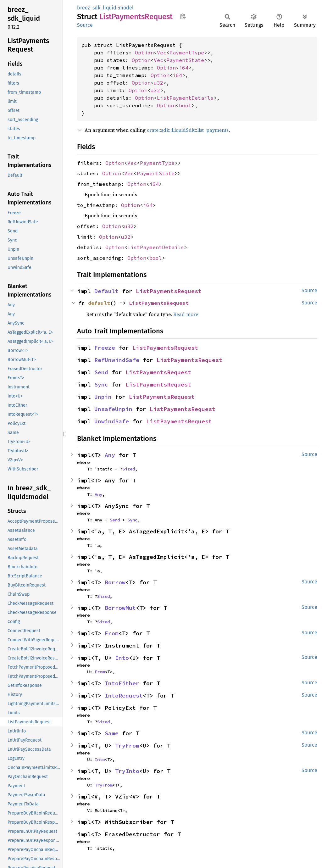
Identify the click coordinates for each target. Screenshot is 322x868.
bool (185, 105)
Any (110, 455)
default (99, 303)
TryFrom (127, 746)
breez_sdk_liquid (97, 8)
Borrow (115, 582)
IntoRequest (124, 696)
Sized (129, 469)
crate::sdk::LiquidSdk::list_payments (188, 130)
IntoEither (122, 683)
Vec (162, 53)
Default (106, 291)
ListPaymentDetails (185, 98)
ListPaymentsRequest (169, 291)
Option (144, 53)
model (126, 8)
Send (101, 372)
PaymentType (187, 53)
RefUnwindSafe (117, 360)
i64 (184, 68)
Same (112, 733)
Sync (101, 384)
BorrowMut (120, 608)
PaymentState (185, 60)
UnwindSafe (112, 421)
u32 (158, 83)
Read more (186, 314)
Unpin (103, 397)
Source (85, 25)
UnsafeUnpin (113, 409)
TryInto (127, 771)
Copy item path (183, 16)
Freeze (105, 348)
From (112, 633)
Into (122, 658)
